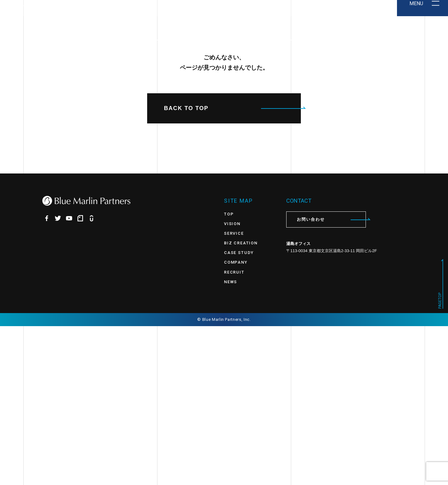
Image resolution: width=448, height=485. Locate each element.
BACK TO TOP (233, 267)
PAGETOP (440, 460)
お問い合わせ (331, 379)
